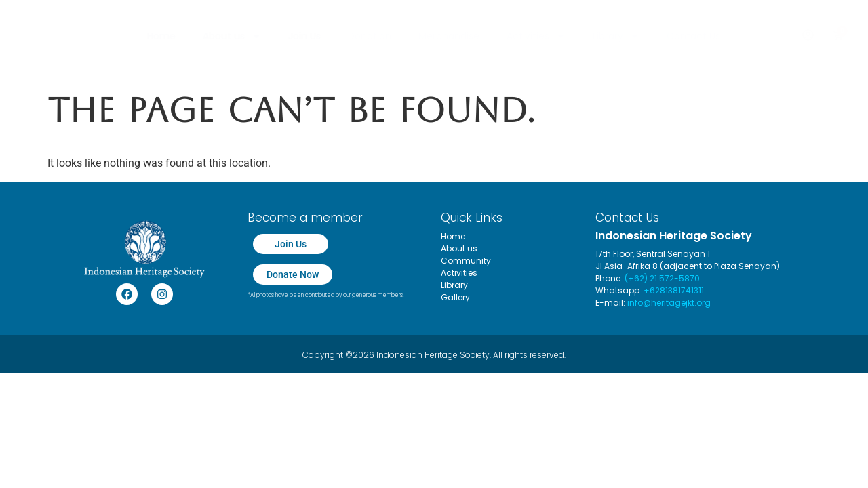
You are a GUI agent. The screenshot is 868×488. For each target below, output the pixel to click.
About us (232, 36)
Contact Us (693, 36)
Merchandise (449, 36)
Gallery (455, 297)
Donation (370, 36)
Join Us (304, 36)
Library (616, 36)
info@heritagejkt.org (669, 303)
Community (466, 261)
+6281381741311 (674, 290)
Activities (536, 36)
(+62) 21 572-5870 (662, 278)
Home (161, 36)
